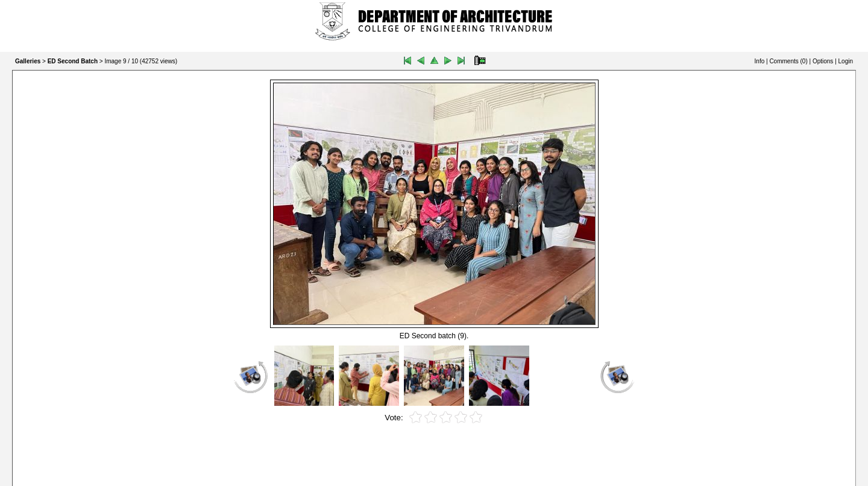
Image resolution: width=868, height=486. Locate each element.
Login (846, 61)
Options (823, 61)
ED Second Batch (73, 61)
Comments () (788, 61)
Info (760, 61)
